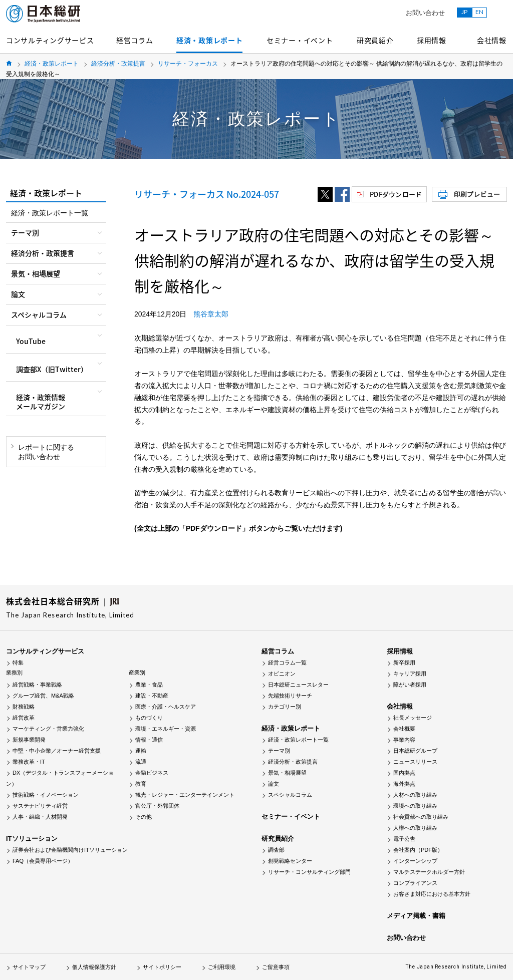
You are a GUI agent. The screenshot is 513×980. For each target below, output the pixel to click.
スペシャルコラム (290, 795)
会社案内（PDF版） (418, 850)
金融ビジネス (152, 773)
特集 (18, 663)
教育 (141, 784)
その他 (144, 817)
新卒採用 (404, 663)
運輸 (141, 751)
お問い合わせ (425, 13)
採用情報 (432, 40)
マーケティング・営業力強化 (48, 729)
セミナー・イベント (300, 40)
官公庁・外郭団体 (157, 806)
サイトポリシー (162, 967)
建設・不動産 (152, 696)
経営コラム (135, 40)
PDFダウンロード (396, 194)
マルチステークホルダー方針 (429, 872)
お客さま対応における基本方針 (432, 894)
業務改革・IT (29, 762)
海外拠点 (404, 784)
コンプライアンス (415, 883)
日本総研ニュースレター (298, 685)
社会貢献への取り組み (421, 817)
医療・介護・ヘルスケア (166, 707)
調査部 (276, 850)
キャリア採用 (410, 674)
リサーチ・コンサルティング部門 (309, 872)
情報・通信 (149, 740)
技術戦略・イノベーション (46, 795)
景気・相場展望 (287, 773)
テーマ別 (279, 751)
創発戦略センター (290, 861)
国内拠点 (404, 773)
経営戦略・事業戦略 (37, 685)
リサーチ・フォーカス (188, 64)
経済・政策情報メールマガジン (41, 402)
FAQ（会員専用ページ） (43, 861)
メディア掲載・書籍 (416, 916)
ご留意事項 (276, 967)
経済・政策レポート (209, 40)
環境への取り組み (415, 806)
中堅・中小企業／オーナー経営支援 (57, 751)
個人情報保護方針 (94, 967)
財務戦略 (24, 707)
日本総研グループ (415, 751)
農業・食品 (149, 685)
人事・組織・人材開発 (40, 817)
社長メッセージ (413, 718)
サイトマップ (29, 967)
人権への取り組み (415, 828)
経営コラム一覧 (287, 663)
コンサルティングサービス (50, 40)
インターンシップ (415, 861)
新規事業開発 (29, 740)
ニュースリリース (415, 762)
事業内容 (404, 740)
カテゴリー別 (285, 707)
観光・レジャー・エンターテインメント (185, 795)
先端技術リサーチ (290, 696)
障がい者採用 (410, 685)
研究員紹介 (375, 40)
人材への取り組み (415, 795)
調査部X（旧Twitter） (52, 369)
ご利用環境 (222, 967)
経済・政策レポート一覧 (50, 213)
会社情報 (492, 40)
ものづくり (149, 718)
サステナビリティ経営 (40, 806)
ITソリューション (32, 839)
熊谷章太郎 (211, 314)
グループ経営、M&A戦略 (43, 696)
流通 (141, 762)
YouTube (31, 341)
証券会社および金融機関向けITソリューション (70, 850)
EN (479, 12)
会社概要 (404, 729)
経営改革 (24, 718)
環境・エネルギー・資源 (166, 729)
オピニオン (282, 674)
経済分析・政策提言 (118, 64)
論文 (274, 784)
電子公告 (404, 839)
